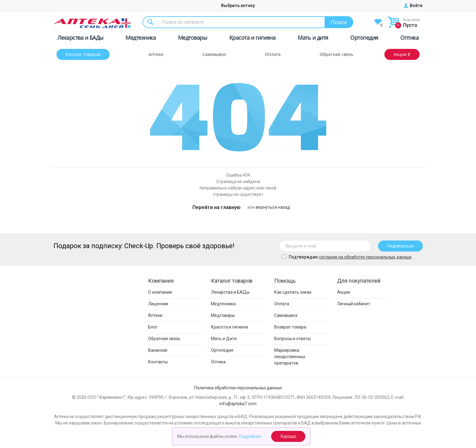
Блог (153, 327)
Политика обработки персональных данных (238, 388)
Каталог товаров (83, 54)
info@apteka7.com (238, 404)
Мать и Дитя (224, 339)
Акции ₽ (402, 54)
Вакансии (158, 350)
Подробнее (250, 436)
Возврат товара (290, 327)
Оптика (409, 39)
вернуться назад (273, 207)
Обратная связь (336, 54)
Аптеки (156, 54)
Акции (343, 292)
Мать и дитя (313, 39)
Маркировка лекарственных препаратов (290, 357)
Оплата (273, 54)
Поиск (339, 22)
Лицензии (158, 304)
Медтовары (193, 39)
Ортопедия (364, 39)
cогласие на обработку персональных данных (365, 257)
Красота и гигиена (253, 39)
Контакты (158, 362)
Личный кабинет (354, 304)
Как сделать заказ (293, 292)
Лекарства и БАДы (80, 39)
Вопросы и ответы (293, 339)
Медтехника (141, 39)
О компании (160, 292)
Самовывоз (214, 54)
